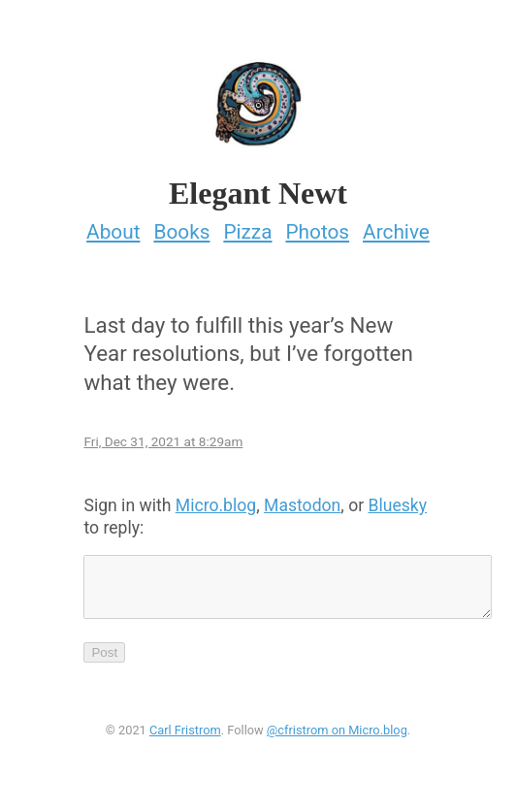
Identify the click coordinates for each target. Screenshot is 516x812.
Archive (396, 226)
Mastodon (302, 500)
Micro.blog (216, 500)
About (113, 226)
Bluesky (398, 500)
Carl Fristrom (185, 736)
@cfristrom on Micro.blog (337, 736)
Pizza (247, 226)
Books (181, 226)
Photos (317, 226)
